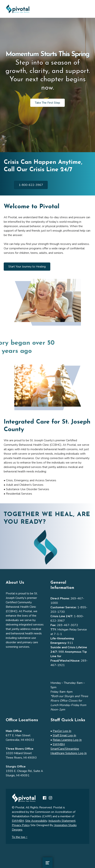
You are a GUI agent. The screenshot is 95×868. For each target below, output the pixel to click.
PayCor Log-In (62, 731)
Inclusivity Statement (62, 821)
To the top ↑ (20, 837)
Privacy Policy (21, 825)
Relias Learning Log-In (67, 740)
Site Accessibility (36, 821)
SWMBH (18, 821)
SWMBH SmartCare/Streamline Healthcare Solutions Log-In (69, 749)
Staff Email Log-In (64, 735)
